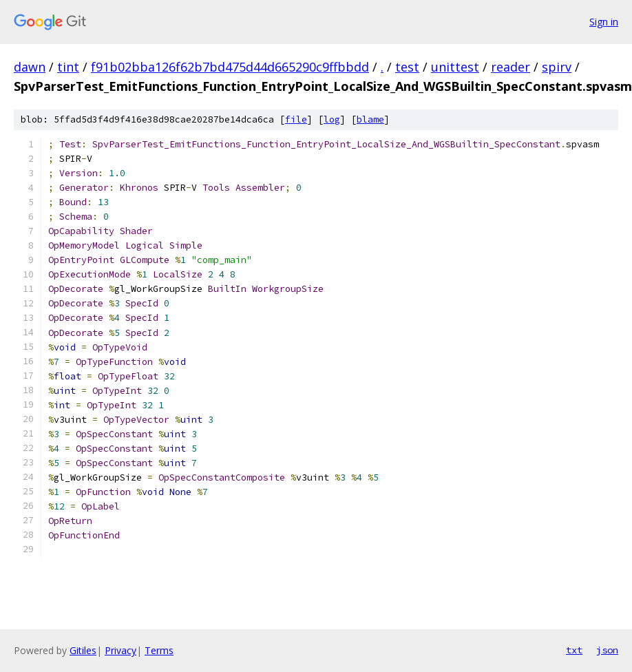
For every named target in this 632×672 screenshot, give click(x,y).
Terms (159, 650)
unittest (455, 67)
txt (574, 650)
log (332, 119)
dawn (30, 67)
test (407, 67)
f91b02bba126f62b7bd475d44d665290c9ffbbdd (230, 67)
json (607, 650)
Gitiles (83, 650)
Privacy (120, 650)
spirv (557, 67)
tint (68, 67)
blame (370, 119)
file (296, 119)
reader (510, 67)
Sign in (604, 22)
